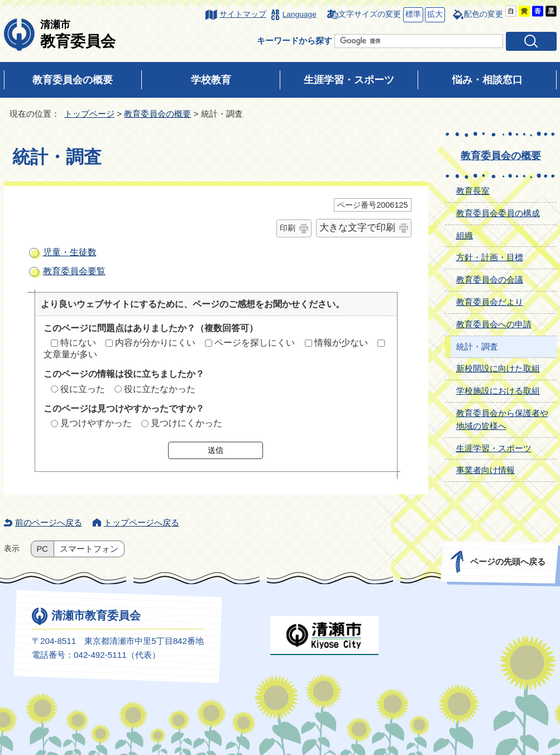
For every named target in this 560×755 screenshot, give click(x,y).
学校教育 (211, 80)
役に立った (83, 389)
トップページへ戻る (142, 522)
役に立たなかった (160, 389)
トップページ (89, 114)
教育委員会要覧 (74, 271)
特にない (78, 343)
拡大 (434, 15)
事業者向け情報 (485, 470)
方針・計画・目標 (490, 257)
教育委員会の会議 (490, 279)
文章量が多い (70, 354)
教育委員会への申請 (494, 324)
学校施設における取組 (498, 391)
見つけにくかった (186, 423)
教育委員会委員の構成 (498, 213)
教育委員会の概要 (73, 80)
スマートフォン (89, 549)
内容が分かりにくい (155, 343)
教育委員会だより (490, 302)
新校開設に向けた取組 (498, 368)
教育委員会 (78, 34)
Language (300, 14)
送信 (216, 450)
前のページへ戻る (49, 522)
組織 (465, 235)
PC (42, 549)
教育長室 (473, 191)
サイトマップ (243, 14)
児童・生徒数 (70, 252)
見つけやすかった (96, 423)
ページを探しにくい (255, 343)
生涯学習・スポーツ (349, 80)
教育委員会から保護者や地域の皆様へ (502, 419)
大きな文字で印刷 (357, 228)
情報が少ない (341, 343)
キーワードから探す (295, 40)
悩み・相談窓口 (487, 80)
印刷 (288, 228)
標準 (412, 15)
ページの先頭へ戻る (507, 562)
